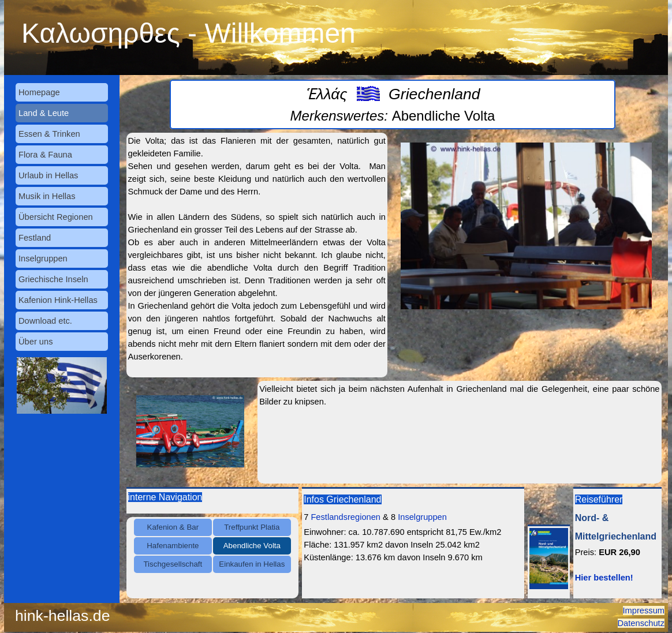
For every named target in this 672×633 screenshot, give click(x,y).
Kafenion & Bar (173, 527)
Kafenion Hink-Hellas (58, 300)
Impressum (644, 610)
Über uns (36, 342)
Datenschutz (641, 623)
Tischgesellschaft (173, 564)
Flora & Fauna (45, 155)
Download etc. (45, 321)
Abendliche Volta (252, 546)
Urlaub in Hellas (48, 175)
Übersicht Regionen (56, 217)
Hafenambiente (173, 546)
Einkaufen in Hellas (252, 564)
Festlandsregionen (346, 517)
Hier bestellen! (604, 578)
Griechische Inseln (53, 279)
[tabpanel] (392, 104)
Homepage (39, 92)
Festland (35, 238)
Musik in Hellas (47, 196)
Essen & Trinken (49, 134)
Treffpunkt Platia (252, 527)
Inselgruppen (43, 259)
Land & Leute (44, 113)
